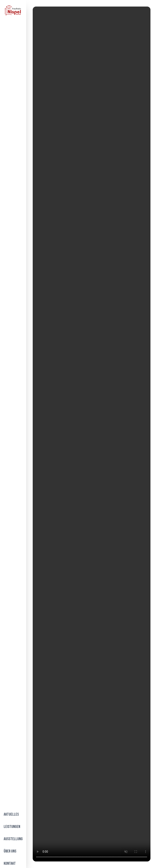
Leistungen (12, 827)
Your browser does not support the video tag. (92, 434)
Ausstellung (13, 839)
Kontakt (10, 864)
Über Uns (10, 851)
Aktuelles (11, 814)
